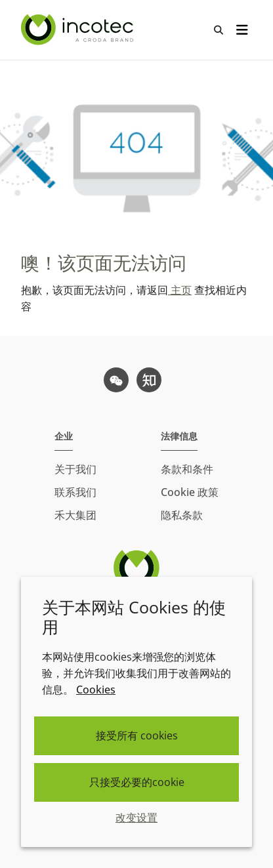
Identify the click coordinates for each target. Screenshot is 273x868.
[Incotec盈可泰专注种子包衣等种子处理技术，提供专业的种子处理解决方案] (79, 30)
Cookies (96, 690)
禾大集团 (75, 515)
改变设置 (136, 817)
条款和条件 (187, 469)
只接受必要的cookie (137, 782)
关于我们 (75, 469)
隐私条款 (182, 515)
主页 (180, 290)
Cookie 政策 (190, 492)
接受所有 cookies (137, 735)
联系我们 (75, 492)
